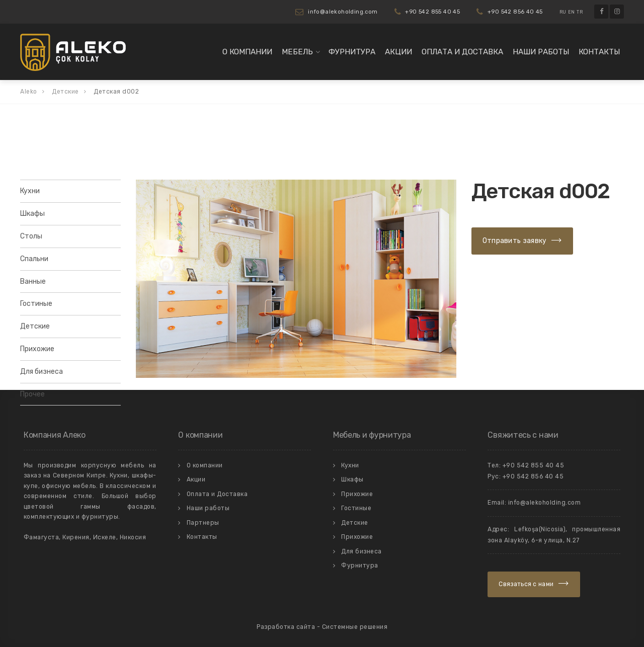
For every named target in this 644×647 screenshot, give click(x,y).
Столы (31, 236)
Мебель (297, 52)
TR (580, 12)
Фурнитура (352, 52)
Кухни (30, 191)
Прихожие (37, 349)
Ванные (33, 281)
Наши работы (541, 52)
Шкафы (32, 214)
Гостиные (36, 304)
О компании (247, 52)
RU (563, 12)
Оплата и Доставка (462, 52)
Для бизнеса (42, 372)
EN (572, 12)
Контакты (599, 52)
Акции (398, 52)
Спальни (34, 259)
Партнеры (203, 523)
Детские (35, 326)
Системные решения (355, 627)
